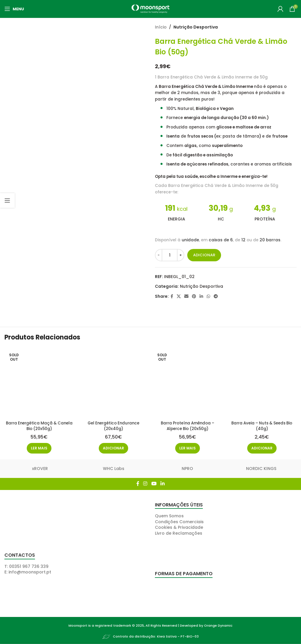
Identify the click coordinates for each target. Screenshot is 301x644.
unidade (190, 240)
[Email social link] (186, 296)
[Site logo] (150, 9)
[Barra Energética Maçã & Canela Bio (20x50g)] (39, 382)
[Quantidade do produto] (170, 255)
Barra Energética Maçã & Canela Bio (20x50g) (39, 425)
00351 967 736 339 (29, 565)
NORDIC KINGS (261, 468)
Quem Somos (169, 515)
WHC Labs (114, 468)
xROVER (40, 468)
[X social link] (179, 296)
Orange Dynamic (218, 624)
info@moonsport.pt (30, 571)
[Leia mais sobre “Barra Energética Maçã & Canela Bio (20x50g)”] (39, 447)
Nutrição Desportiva (196, 27)
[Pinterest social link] (194, 296)
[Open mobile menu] (14, 9)
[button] (113, 447)
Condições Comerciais (179, 521)
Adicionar (204, 255)
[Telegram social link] (216, 296)
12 (243, 240)
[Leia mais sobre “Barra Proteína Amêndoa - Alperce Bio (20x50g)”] (188, 447)
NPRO (187, 468)
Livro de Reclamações (179, 532)
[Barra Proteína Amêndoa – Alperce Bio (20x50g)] (188, 382)
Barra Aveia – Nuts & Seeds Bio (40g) (262, 425)
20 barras (270, 240)
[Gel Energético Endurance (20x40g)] (113, 382)
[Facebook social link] (172, 296)
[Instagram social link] (145, 483)
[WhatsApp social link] (208, 296)
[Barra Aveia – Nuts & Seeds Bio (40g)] (262, 382)
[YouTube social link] (154, 483)
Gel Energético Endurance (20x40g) (113, 425)
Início (161, 27)
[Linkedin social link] (201, 296)
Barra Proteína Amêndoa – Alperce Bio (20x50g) (188, 425)
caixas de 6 (221, 240)
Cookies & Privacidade (179, 526)
